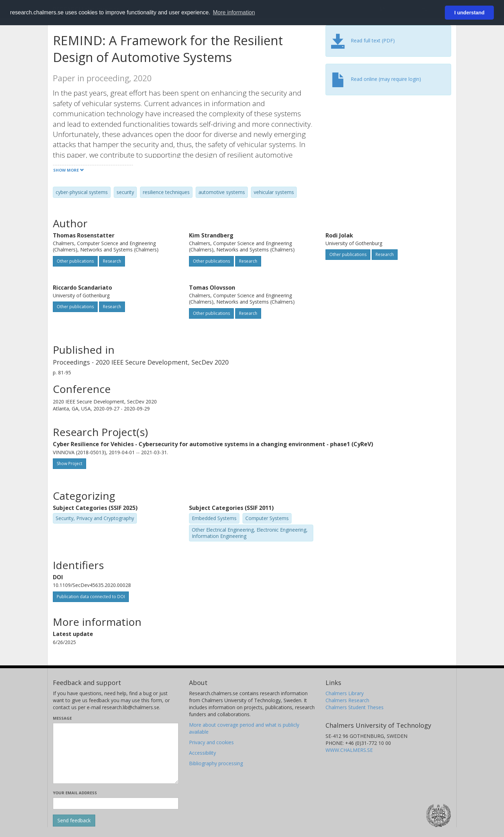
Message (62, 718)
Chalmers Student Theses (355, 707)
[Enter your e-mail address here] (116, 803)
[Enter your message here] (116, 753)
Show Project (69, 464)
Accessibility (202, 753)
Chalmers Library (345, 693)
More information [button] (234, 12)
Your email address (75, 793)
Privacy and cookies (211, 742)
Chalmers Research (347, 700)
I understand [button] (469, 13)
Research (112, 261)
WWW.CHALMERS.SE (349, 750)
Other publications (75, 261)
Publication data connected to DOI (91, 597)
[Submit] (74, 821)
